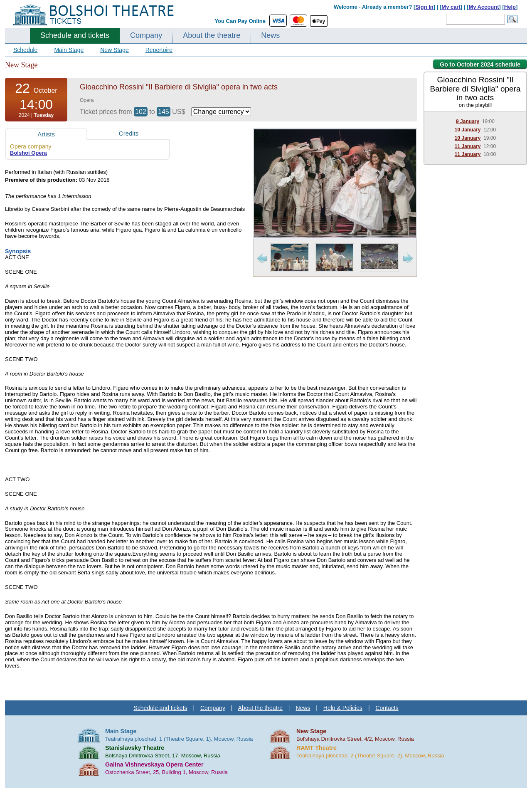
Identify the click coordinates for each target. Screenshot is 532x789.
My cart (451, 7)
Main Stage (69, 50)
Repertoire (159, 50)
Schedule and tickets (75, 35)
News (270, 35)
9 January (468, 121)
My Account (484, 7)
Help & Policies (343, 708)
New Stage (114, 50)
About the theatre (212, 35)
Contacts (387, 708)
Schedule (25, 50)
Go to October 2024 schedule (480, 64)
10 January (468, 130)
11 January (468, 146)
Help (510, 7)
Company (146, 35)
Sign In (424, 7)
